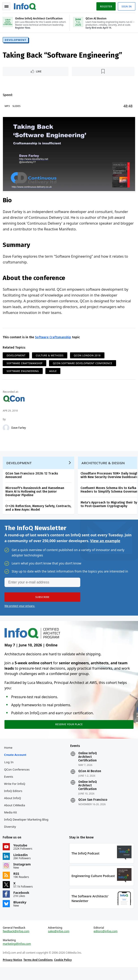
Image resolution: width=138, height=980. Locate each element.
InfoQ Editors (14, 799)
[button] (42, 603)
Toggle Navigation (6, 6)
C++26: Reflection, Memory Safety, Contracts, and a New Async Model (39, 512)
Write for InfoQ (15, 792)
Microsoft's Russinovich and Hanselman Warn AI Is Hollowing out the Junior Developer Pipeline (36, 495)
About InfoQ (13, 806)
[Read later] (103, 73)
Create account (16, 763)
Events (9, 785)
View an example (105, 546)
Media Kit (11, 820)
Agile (54, 372)
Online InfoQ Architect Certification (88, 765)
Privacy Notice (13, 971)
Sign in (126, 6)
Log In (10, 770)
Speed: (9, 96)
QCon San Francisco (93, 808)
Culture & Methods (51, 356)
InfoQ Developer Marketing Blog (27, 827)
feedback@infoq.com (17, 942)
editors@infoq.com (105, 942)
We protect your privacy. (20, 611)
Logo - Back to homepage (26, 6)
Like (39, 73)
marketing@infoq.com (18, 955)
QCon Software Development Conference (83, 364)
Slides (17, 108)
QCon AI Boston (90, 779)
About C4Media (15, 813)
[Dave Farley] (7, 428)
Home (9, 756)
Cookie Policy (64, 971)
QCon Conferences (18, 777)
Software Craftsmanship (54, 338)
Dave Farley (19, 428)
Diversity (11, 835)
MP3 (8, 108)
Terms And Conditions (39, 971)
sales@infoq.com (59, 942)
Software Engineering (23, 372)
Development (16, 41)
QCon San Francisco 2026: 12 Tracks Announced (33, 479)
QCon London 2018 (88, 356)
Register (105, 6)
